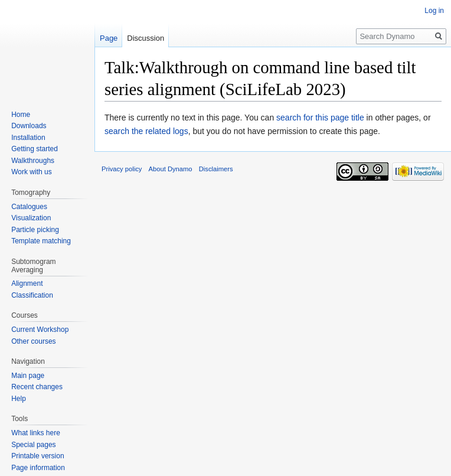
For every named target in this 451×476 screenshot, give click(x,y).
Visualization (31, 218)
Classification (32, 295)
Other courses (33, 341)
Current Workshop (40, 330)
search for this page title (320, 118)
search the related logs (146, 131)
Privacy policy (122, 169)
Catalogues (29, 207)
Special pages (33, 445)
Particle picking (35, 230)
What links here (36, 433)
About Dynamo (171, 169)
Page (109, 38)
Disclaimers (216, 169)
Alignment (27, 283)
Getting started (35, 149)
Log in (434, 11)
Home (21, 115)
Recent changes (37, 387)
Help (19, 399)
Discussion (146, 38)
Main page (28, 376)
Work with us (31, 172)
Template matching (41, 241)
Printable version (37, 456)
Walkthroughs (33, 161)
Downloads (29, 126)
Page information (38, 468)
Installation (28, 138)
